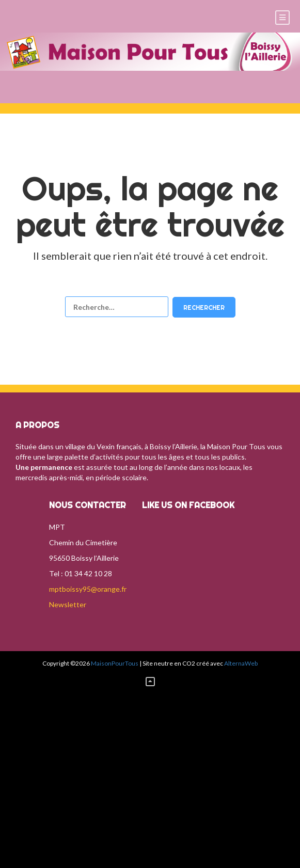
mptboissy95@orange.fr (88, 589)
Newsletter (68, 604)
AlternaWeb (241, 663)
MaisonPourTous (115, 663)
